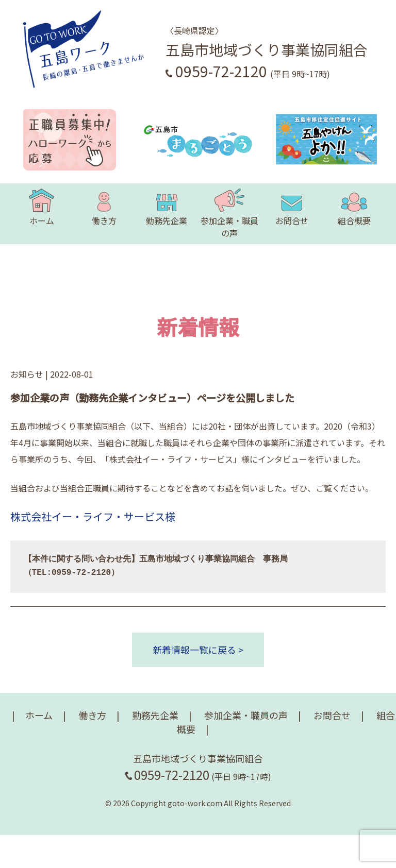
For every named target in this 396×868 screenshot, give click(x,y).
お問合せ (292, 208)
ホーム (41, 208)
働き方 (104, 208)
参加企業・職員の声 (229, 214)
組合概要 (354, 208)
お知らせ (27, 374)
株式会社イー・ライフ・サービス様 (93, 516)
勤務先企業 (167, 208)
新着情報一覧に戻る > (198, 650)
